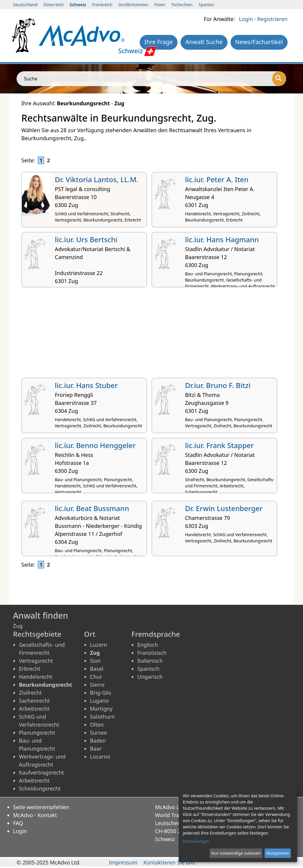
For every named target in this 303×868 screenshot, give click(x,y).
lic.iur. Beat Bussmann (92, 508)
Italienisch (150, 661)
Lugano (99, 701)
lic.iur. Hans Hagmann (222, 239)
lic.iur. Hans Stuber (86, 385)
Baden (98, 741)
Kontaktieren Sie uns (169, 862)
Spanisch (148, 669)
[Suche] (279, 79)
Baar (96, 749)
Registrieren (272, 19)
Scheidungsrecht (40, 788)
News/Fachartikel (259, 42)
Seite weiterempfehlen (41, 807)
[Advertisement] (151, 335)
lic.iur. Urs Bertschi (86, 239)
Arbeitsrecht (34, 709)
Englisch (148, 645)
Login (246, 19)
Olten (97, 725)
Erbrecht (30, 669)
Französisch (152, 653)
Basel (97, 669)
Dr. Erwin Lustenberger (224, 508)
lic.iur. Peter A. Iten (217, 179)
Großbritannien (133, 5)
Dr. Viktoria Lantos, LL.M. (96, 179)
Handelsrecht (36, 677)
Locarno (100, 757)
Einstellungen (196, 841)
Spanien (206, 5)
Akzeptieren (278, 853)
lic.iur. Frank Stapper (219, 445)
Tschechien (182, 5)
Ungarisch (150, 677)
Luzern (99, 645)
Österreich (54, 5)
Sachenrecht (34, 701)
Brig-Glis (101, 693)
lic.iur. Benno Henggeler (95, 445)
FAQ (18, 823)
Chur (96, 677)
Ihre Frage (159, 42)
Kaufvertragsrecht (41, 772)
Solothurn (102, 717)
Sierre (97, 685)
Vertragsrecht (36, 661)
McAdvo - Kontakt (35, 815)
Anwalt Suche (204, 42)
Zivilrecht (30, 693)
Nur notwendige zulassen (236, 853)
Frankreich (102, 5)
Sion (95, 661)
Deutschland (25, 5)
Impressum (123, 862)
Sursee (98, 733)
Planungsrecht (37, 733)
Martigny (101, 709)
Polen (160, 5)
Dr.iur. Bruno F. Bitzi (218, 385)
